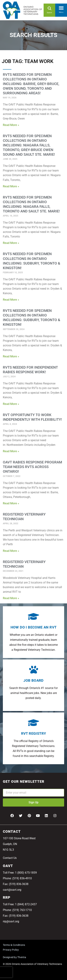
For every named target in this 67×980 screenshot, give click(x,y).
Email (6, 786)
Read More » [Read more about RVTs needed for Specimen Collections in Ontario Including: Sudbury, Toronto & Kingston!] (11, 300)
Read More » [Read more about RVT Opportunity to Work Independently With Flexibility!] (11, 451)
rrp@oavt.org (11, 921)
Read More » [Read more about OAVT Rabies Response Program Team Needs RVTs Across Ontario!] (11, 503)
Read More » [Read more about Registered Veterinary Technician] (11, 551)
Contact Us (10, 858)
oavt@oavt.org (12, 890)
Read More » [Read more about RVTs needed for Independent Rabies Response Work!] (11, 404)
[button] (61, 7)
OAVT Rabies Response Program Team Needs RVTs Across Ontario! (32, 467)
